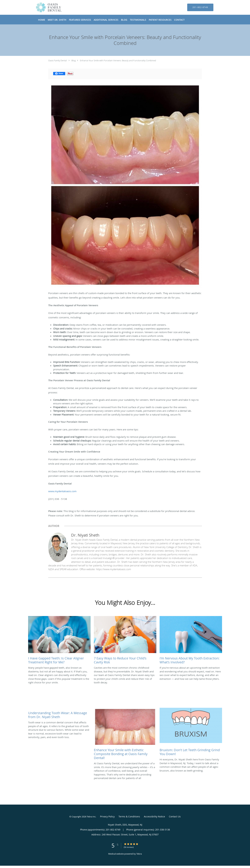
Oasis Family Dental (57, 60)
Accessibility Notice (154, 816)
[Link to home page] (44, 7)
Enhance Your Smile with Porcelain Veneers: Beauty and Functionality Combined (118, 60)
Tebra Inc (91, 817)
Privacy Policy (107, 816)
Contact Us (175, 816)
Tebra (139, 854)
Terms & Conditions (129, 816)
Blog (74, 60)
